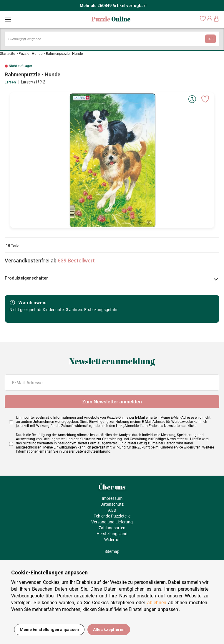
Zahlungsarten (112, 528)
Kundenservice (171, 447)
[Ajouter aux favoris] (205, 99)
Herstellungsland (112, 534)
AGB (112, 510)
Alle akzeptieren (109, 630)
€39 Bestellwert (76, 261)
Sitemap (112, 551)
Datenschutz (112, 504)
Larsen (10, 82)
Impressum (112, 498)
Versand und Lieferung (112, 522)
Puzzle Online (118, 418)
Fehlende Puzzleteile (112, 516)
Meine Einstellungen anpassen (49, 630)
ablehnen (157, 603)
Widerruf (112, 540)
